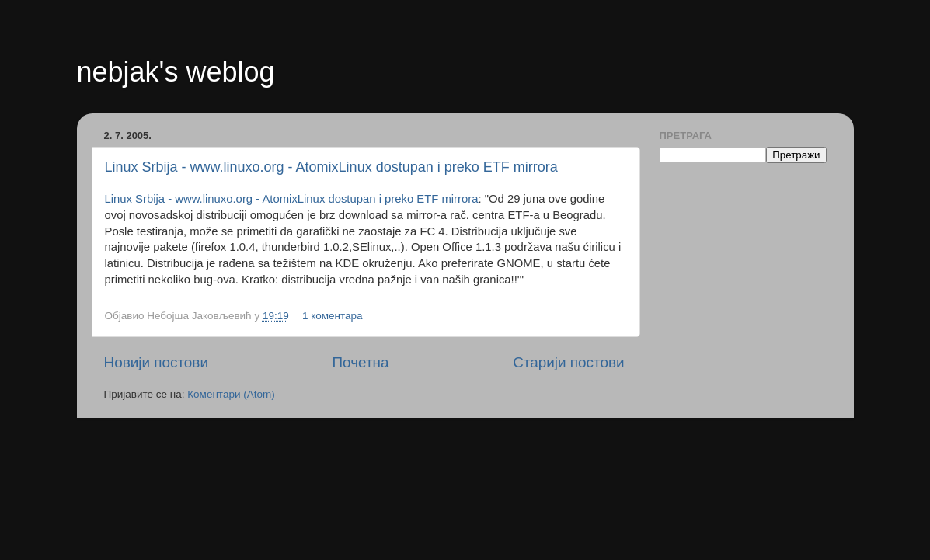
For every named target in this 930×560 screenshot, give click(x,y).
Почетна (361, 362)
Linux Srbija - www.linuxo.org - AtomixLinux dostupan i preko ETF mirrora (331, 167)
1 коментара (333, 316)
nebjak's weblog (176, 72)
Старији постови (568, 362)
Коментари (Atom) (231, 394)
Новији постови (156, 362)
